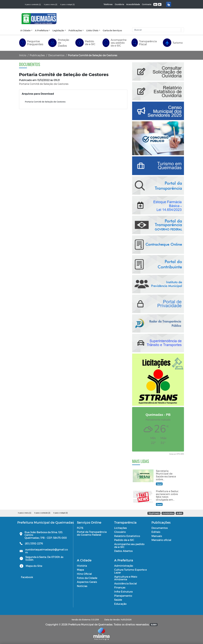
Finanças (120, 587)
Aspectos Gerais (87, 582)
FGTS (80, 528)
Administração (124, 566)
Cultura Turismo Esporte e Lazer (130, 571)
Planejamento (123, 596)
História (82, 566)
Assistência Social (126, 583)
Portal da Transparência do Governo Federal (92, 533)
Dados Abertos (123, 551)
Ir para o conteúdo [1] (33, 4)
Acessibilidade (133, 4)
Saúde (118, 600)
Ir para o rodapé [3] (67, 4)
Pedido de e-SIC (124, 540)
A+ (155, 4)
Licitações (121, 528)
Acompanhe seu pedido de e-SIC (129, 545)
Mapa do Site (34, 566)
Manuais (157, 536)
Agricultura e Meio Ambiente (126, 578)
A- (160, 4)
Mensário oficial (161, 540)
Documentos (56, 55)
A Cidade (25, 30)
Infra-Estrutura (123, 592)
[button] (182, 30)
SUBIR (179, 513)
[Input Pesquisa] (157, 30)
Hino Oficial (84, 574)
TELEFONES (154, 513)
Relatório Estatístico (127, 536)
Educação (120, 604)
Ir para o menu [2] (51, 4)
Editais (156, 532)
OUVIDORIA (168, 513)
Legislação (58, 30)
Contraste (147, 4)
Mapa (80, 570)
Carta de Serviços (112, 30)
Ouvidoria (119, 4)
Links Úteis (92, 30)
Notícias (82, 586)
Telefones (108, 4)
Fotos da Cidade (87, 578)
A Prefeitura (42, 30)
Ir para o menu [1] (25, 513)
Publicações (75, 30)
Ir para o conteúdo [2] (42, 513)
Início (23, 55)
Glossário (120, 532)
